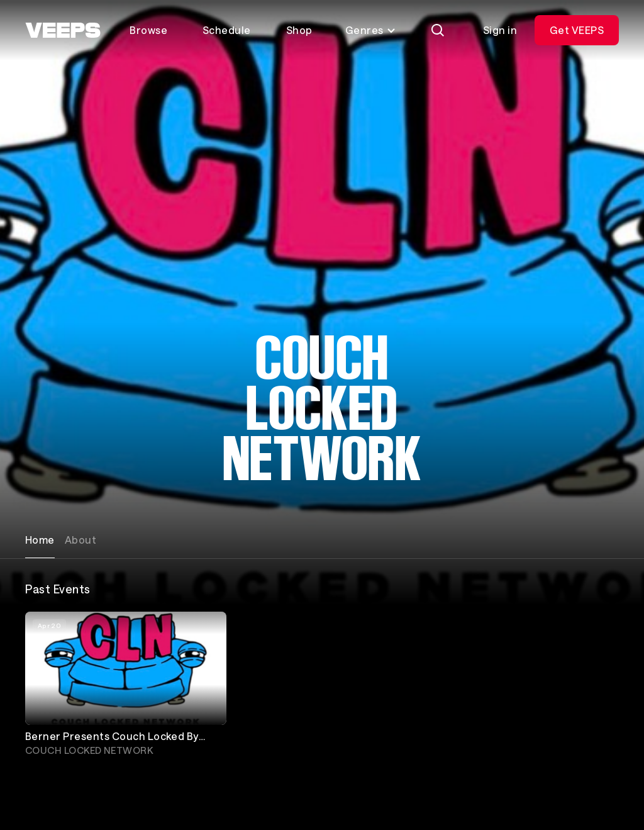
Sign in (500, 30)
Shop (299, 30)
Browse (148, 30)
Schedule (227, 30)
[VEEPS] (63, 30)
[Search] (438, 30)
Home (40, 540)
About (80, 540)
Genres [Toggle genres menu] (371, 30)
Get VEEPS (577, 30)
